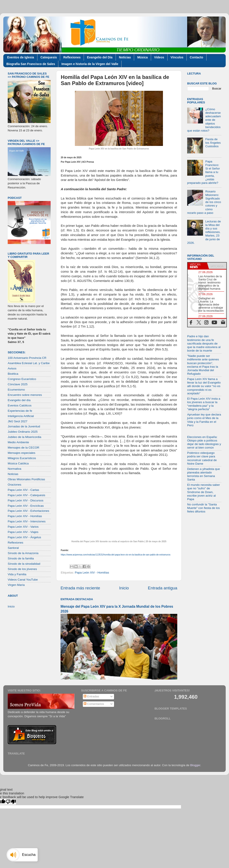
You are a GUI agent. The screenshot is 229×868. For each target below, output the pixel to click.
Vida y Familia (17, 574)
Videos (159, 57)
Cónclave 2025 (18, 384)
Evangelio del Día (100, 57)
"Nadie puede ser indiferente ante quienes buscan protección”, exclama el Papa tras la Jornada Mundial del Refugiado (203, 365)
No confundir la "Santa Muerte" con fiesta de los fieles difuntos (203, 508)
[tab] (197, 266)
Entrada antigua (163, 588)
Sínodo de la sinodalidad (24, 564)
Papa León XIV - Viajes (23, 532)
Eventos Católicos (20, 405)
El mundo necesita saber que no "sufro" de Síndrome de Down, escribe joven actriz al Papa (204, 492)
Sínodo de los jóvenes (22, 569)
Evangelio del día (19, 400)
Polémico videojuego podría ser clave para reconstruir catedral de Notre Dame (202, 458)
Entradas (91, 696)
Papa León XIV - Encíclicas (26, 506)
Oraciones (15, 485)
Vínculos (177, 57)
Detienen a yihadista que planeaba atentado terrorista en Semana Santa (204, 474)
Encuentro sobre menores (25, 395)
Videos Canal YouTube (23, 580)
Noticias (125, 57)
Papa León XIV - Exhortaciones (28, 511)
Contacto (197, 57)
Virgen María (16, 585)
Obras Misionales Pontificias (26, 479)
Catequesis (49, 57)
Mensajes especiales (21, 453)
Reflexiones (72, 57)
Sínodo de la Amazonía (23, 553)
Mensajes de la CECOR (23, 448)
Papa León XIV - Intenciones (27, 521)
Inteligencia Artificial (21, 416)
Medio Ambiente (18, 442)
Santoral (13, 548)
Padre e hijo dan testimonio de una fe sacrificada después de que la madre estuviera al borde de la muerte (204, 343)
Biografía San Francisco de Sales (31, 64)
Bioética (13, 374)
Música (142, 57)
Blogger (195, 765)
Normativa (15, 469)
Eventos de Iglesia (21, 57)
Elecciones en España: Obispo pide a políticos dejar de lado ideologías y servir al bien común (204, 442)
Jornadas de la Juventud (24, 426)
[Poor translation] (11, 802)
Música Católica (18, 463)
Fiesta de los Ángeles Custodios (213, 143)
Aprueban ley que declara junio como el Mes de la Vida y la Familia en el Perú (204, 420)
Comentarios (94, 704)
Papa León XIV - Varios (23, 527)
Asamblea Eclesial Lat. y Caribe (29, 363)
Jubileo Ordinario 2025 (23, 432)
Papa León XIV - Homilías (92, 573)
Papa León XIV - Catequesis (26, 495)
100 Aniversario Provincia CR (27, 358)
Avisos (12, 368)
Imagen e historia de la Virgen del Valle (90, 64)
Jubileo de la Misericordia (24, 437)
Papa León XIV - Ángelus (24, 537)
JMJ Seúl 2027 (18, 421)
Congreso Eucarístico (22, 379)
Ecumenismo (16, 390)
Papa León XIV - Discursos (26, 500)
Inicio (124, 588)
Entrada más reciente (80, 588)
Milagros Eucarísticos (22, 458)
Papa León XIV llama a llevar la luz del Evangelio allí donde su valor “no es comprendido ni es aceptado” (204, 386)
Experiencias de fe (20, 411)
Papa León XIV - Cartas (23, 490)
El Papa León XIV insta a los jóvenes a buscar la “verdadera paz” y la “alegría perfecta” (204, 404)
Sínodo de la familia (21, 558)
